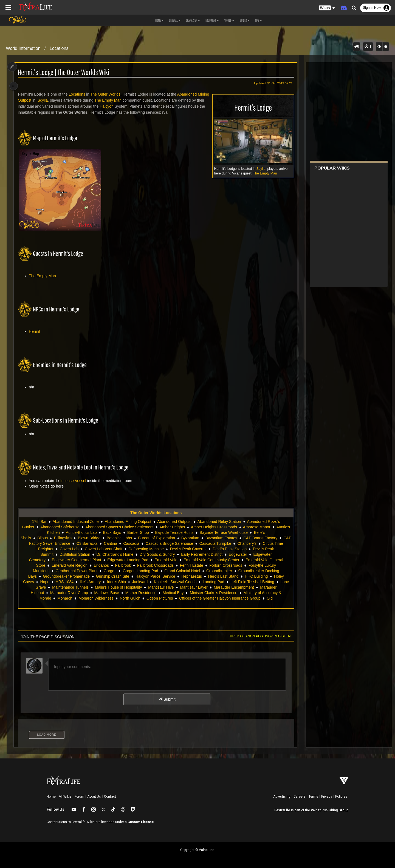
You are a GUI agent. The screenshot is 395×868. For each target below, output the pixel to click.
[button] (327, 8)
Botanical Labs (133, 538)
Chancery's (55, 549)
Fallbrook (178, 565)
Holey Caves (170, 582)
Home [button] (159, 20)
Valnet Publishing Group (330, 810)
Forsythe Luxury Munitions (98, 571)
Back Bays (127, 532)
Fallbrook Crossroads (211, 565)
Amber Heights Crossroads (229, 527)
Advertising (282, 797)
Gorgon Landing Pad (212, 571)
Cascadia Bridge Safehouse (217, 543)
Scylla (258, 169)
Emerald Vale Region (124, 565)
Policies (341, 797)
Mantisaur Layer (95, 593)
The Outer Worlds (107, 94)
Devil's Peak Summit (87, 554)
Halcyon (122, 106)
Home (51, 797)
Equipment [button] (212, 20)
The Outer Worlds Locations (156, 513)
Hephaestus (77, 582)
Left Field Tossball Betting (160, 587)
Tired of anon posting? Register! (258, 636)
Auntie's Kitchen (61, 532)
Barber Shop (153, 532)
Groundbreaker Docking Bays (117, 576)
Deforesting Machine (200, 549)
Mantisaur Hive (62, 593)
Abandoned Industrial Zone (75, 522)
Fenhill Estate (246, 565)
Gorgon (181, 571)
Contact (110, 797)
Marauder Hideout (177, 593)
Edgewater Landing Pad (187, 560)
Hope (192, 582)
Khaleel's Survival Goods (83, 587)
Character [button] (193, 20)
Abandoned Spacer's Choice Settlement (135, 527)
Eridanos (156, 565)
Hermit (37, 331)
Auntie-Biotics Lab (97, 532)
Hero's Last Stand (108, 582)
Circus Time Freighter (89, 549)
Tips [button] (259, 20)
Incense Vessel (75, 481)
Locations (59, 48)
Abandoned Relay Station (219, 522)
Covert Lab (123, 549)
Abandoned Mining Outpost (128, 522)
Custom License (141, 822)
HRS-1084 (211, 582)
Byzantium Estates (235, 538)
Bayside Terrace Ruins (190, 532)
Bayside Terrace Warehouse (239, 532)
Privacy (327, 797)
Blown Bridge (103, 538)
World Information (23, 48)
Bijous (56, 538)
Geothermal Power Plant (148, 571)
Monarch (194, 598)
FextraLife (282, 810)
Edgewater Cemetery (86, 560)
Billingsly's (77, 538)
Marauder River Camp (218, 593)
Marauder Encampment (135, 593)
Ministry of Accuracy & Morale (155, 598)
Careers (300, 797)
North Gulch (259, 598)
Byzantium (204, 538)
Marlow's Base (255, 593)
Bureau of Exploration (170, 538)
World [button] (229, 20)
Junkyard (48, 587)
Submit (167, 699)
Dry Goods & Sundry (208, 554)
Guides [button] (245, 20)
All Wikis (65, 797)
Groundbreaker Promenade (172, 576)
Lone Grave (198, 587)
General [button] (175, 20)
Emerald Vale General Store (77, 565)
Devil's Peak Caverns (242, 549)
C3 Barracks (135, 543)
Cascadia (179, 543)
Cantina (158, 543)
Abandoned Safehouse (75, 527)
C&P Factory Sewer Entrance (93, 543)
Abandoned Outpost (174, 522)
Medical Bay (59, 598)
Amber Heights (187, 527)
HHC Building (141, 582)
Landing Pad (121, 587)
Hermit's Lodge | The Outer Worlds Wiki (66, 72)
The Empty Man (262, 173)
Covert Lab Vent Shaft (157, 549)
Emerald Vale (225, 560)
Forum (79, 797)
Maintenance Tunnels (233, 587)
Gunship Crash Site (218, 576)
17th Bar (39, 522)
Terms (313, 797)
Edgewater (53, 560)
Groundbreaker (73, 576)
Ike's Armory (237, 582)
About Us (94, 797)
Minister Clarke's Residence (100, 598)
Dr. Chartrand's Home (166, 554)
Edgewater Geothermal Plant (135, 560)
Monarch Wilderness (225, 598)
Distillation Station (125, 554)
